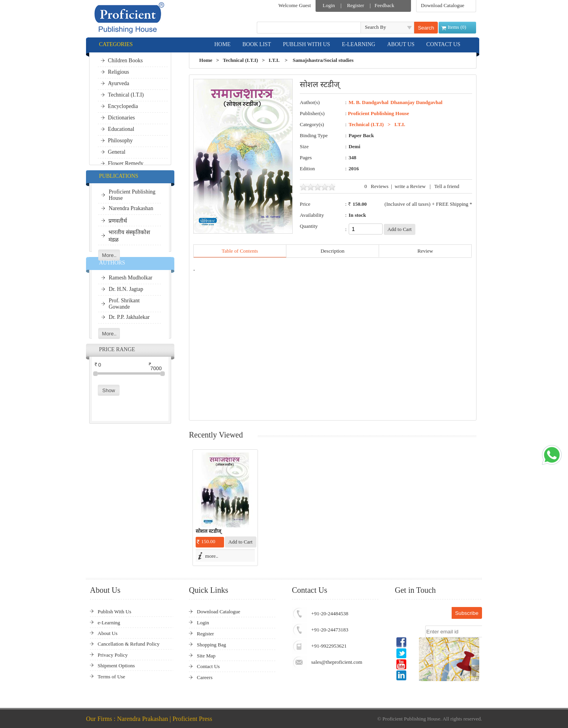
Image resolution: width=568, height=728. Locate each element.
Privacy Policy (113, 655)
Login (329, 5)
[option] (225, 508)
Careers (205, 677)
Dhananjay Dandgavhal (417, 102)
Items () (457, 27)
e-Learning (109, 623)
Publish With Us (115, 612)
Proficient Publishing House (378, 113)
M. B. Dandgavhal (369, 102)
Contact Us (208, 666)
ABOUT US (401, 44)
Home (206, 60)
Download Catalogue (443, 5)
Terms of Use (112, 677)
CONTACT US (443, 44)
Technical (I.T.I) (240, 60)
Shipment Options (116, 666)
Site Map (206, 656)
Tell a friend (447, 186)
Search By (376, 27)
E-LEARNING (359, 44)
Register (356, 5)
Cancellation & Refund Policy (129, 644)
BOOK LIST (257, 44)
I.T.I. (274, 60)
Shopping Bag (211, 645)
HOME (222, 44)
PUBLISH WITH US (306, 44)
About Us (108, 633)
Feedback (385, 5)
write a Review (410, 186)
